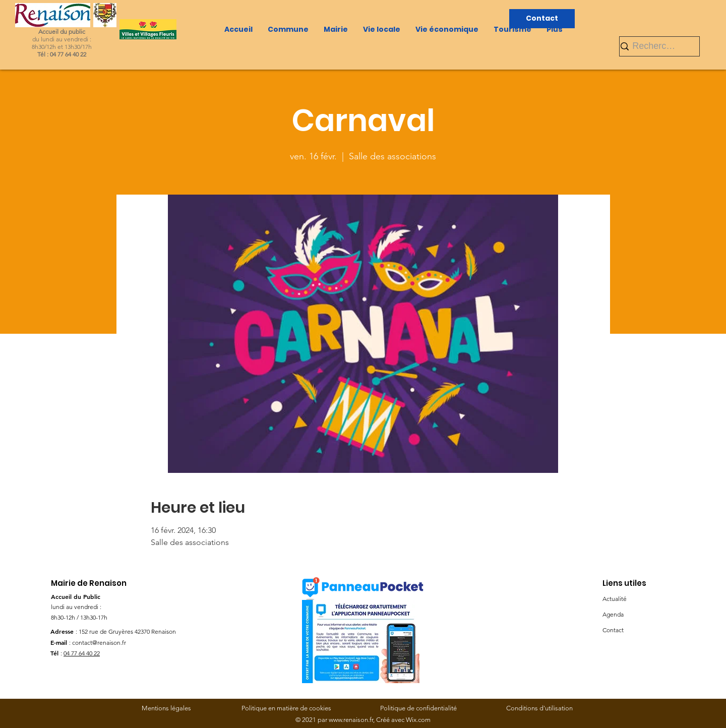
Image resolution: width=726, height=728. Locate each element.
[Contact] (542, 19)
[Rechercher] (655, 46)
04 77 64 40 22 (82, 653)
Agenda (613, 614)
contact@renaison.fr (99, 643)
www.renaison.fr (351, 720)
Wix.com (418, 720)
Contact (613, 630)
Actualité (615, 599)
